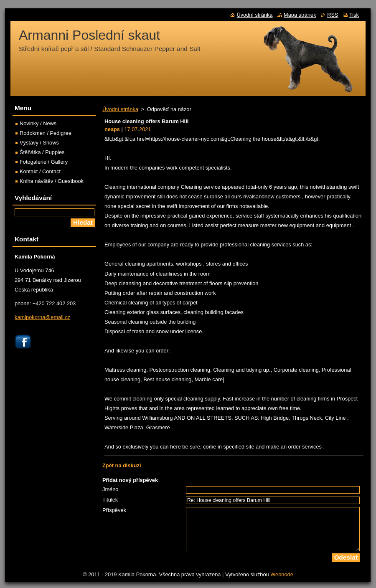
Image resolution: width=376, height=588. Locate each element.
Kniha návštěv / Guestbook (52, 181)
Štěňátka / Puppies (42, 152)
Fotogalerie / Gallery (44, 162)
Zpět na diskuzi (122, 465)
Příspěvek (114, 510)
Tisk (354, 15)
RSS (333, 15)
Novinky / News (38, 123)
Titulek (110, 500)
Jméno (110, 489)
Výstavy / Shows (39, 143)
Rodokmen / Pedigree (46, 133)
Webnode (282, 574)
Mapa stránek (300, 15)
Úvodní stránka (120, 109)
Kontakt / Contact (40, 171)
